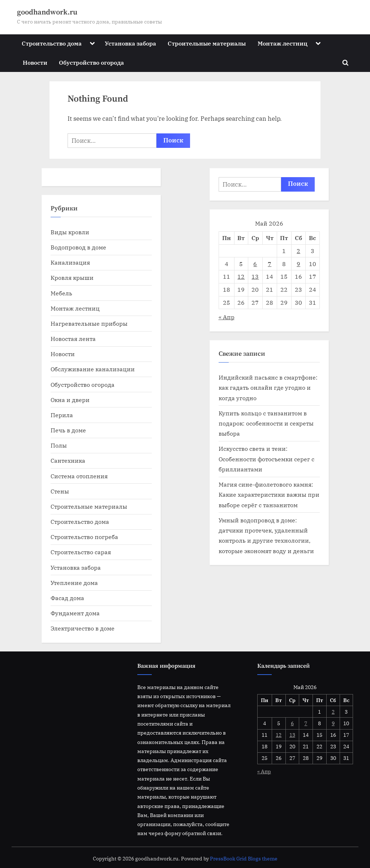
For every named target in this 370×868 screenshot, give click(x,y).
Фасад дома (67, 598)
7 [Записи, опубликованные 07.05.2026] (270, 264)
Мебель (61, 293)
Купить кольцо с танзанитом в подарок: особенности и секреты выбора (266, 423)
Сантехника (68, 460)
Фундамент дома (75, 613)
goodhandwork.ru (47, 12)
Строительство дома (52, 43)
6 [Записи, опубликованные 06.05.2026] (255, 264)
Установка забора (130, 43)
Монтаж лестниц (283, 43)
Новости (35, 62)
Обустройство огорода (91, 62)
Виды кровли (70, 232)
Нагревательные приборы (89, 323)
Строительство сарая (81, 552)
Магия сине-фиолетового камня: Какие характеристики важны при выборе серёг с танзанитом (269, 495)
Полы (59, 445)
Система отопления (79, 476)
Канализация (70, 262)
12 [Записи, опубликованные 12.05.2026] (241, 276)
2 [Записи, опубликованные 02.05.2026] (298, 251)
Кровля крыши (72, 277)
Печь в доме (68, 430)
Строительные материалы (207, 43)
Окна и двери (70, 400)
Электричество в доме (83, 628)
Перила (62, 415)
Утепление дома (74, 583)
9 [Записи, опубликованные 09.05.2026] (298, 264)
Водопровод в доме (78, 247)
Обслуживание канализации (93, 369)
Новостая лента (73, 339)
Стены (60, 491)
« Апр (227, 317)
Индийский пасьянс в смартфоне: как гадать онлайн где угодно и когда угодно (268, 388)
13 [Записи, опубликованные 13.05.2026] (255, 276)
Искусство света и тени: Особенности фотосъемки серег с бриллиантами (266, 459)
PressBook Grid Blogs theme (244, 859)
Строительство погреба (84, 537)
